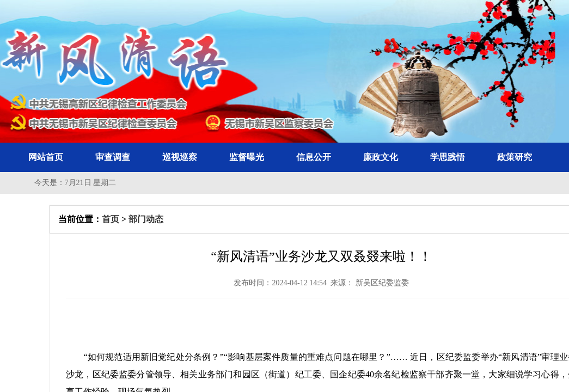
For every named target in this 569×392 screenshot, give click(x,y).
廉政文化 (381, 157)
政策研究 (515, 157)
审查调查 (113, 157)
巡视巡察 (180, 157)
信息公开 (314, 157)
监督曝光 (247, 157)
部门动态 (146, 219)
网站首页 (46, 157)
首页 (111, 219)
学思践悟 (448, 157)
